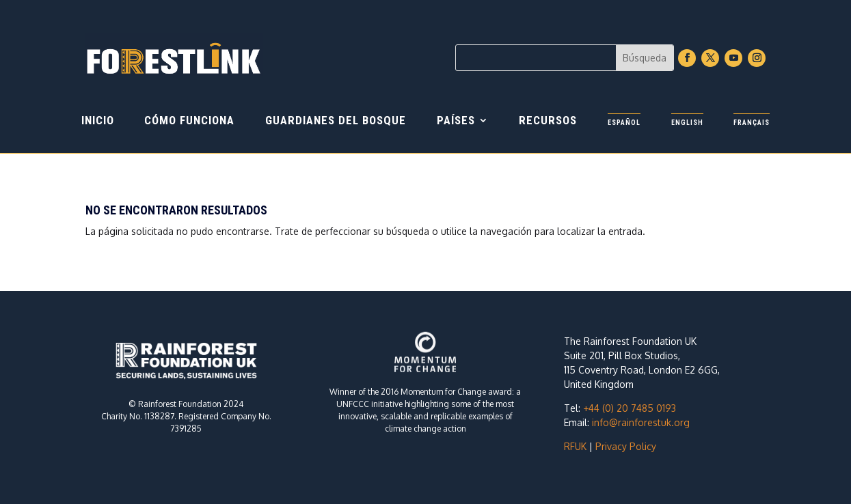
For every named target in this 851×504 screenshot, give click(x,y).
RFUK (575, 446)
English (687, 123)
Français (752, 123)
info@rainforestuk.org (641, 422)
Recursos (548, 121)
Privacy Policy (626, 446)
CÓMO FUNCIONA (189, 121)
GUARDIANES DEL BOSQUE (336, 121)
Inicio (98, 121)
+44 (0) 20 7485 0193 (630, 408)
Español (624, 123)
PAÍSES (456, 121)
